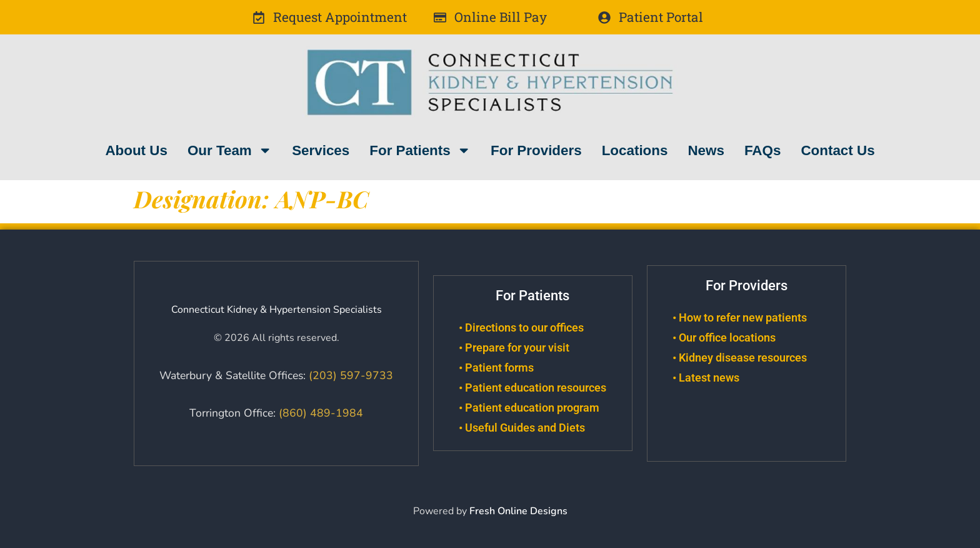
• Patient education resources (532, 388)
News (706, 150)
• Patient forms (496, 368)
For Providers (536, 150)
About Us (136, 150)
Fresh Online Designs (518, 511)
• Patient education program (529, 408)
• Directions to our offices (521, 328)
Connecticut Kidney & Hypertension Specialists (277, 310)
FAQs (762, 150)
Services (321, 150)
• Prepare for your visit (514, 348)
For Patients (420, 150)
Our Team (230, 150)
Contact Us (837, 150)
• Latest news (706, 378)
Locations (635, 150)
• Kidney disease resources (740, 358)
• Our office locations (724, 338)
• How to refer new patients (740, 318)
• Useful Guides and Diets (522, 428)
